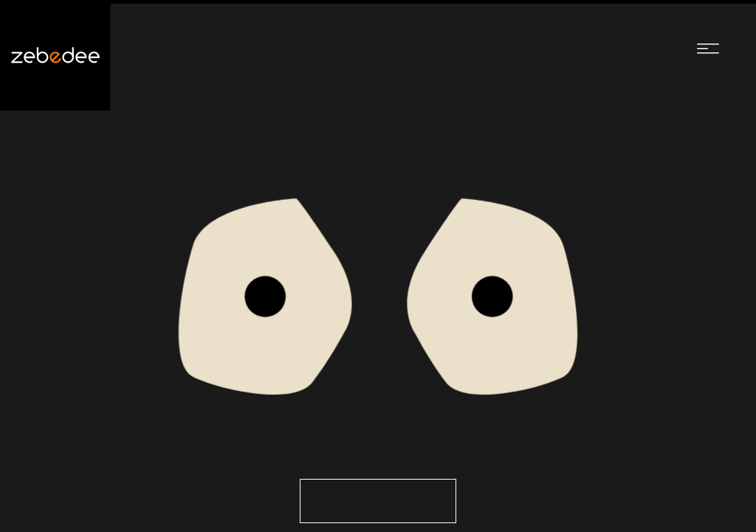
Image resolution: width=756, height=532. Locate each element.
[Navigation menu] (708, 48)
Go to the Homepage (378, 501)
